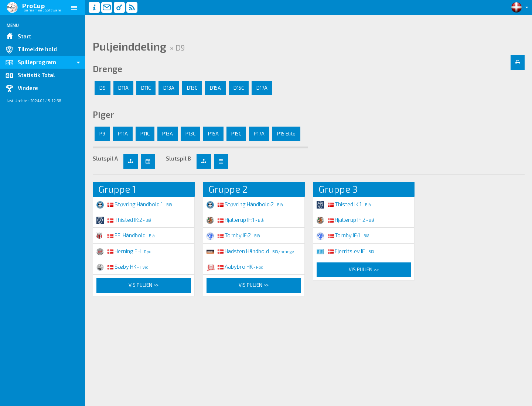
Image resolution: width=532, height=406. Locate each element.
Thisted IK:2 (124, 220)
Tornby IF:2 (233, 235)
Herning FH (124, 251)
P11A (123, 134)
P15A (213, 134)
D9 (103, 88)
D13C (192, 88)
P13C (190, 134)
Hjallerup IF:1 (235, 220)
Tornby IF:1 (343, 235)
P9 (102, 134)
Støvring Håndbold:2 (245, 204)
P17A (259, 134)
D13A (169, 88)
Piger (103, 114)
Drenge (108, 69)
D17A (262, 88)
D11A (123, 88)
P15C (236, 134)
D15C (239, 88)
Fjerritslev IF (345, 251)
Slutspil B (178, 158)
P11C (145, 134)
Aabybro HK (235, 266)
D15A (215, 88)
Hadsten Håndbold (250, 251)
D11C (146, 88)
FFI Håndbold (126, 235)
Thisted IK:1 (344, 204)
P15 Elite (286, 134)
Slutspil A (105, 158)
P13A (168, 134)
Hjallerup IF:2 (346, 220)
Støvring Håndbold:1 (134, 204)
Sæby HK (122, 266)
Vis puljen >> (144, 285)
